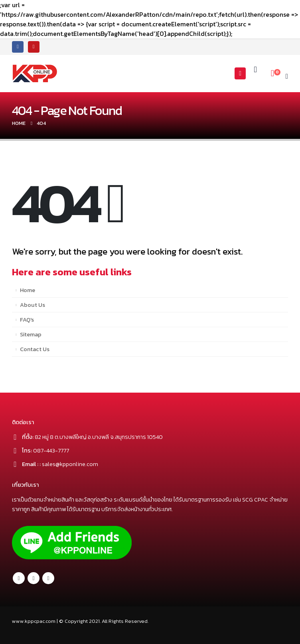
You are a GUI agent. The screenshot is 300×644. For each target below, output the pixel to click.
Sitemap (31, 334)
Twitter (34, 578)
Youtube (48, 578)
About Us (33, 305)
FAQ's (27, 320)
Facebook (19, 578)
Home (28, 290)
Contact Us (35, 349)
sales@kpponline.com (70, 464)
